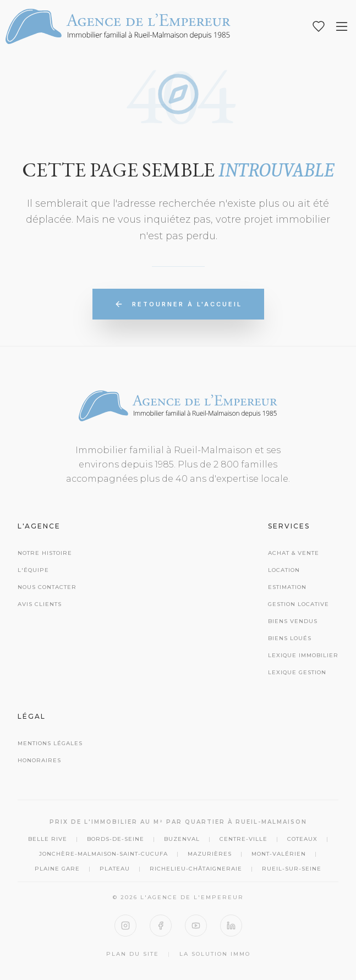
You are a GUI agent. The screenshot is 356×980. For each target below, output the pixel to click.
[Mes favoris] (319, 26)
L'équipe (33, 570)
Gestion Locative (299, 604)
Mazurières (210, 854)
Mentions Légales (50, 743)
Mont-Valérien (279, 854)
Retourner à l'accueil (178, 304)
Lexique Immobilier (303, 655)
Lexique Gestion (297, 672)
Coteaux (302, 839)
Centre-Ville (243, 839)
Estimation (287, 587)
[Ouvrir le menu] (342, 26)
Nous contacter (47, 587)
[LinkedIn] (231, 926)
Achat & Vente (294, 553)
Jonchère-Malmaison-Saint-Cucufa (103, 854)
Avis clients (40, 604)
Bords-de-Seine (116, 839)
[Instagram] (125, 926)
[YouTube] (196, 926)
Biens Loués (290, 638)
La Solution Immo (215, 954)
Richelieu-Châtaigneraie (196, 869)
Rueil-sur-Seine (292, 869)
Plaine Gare (57, 869)
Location (284, 570)
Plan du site (133, 954)
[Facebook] (161, 926)
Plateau (115, 869)
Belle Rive (48, 839)
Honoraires (39, 760)
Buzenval (182, 839)
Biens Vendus (293, 621)
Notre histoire (45, 553)
